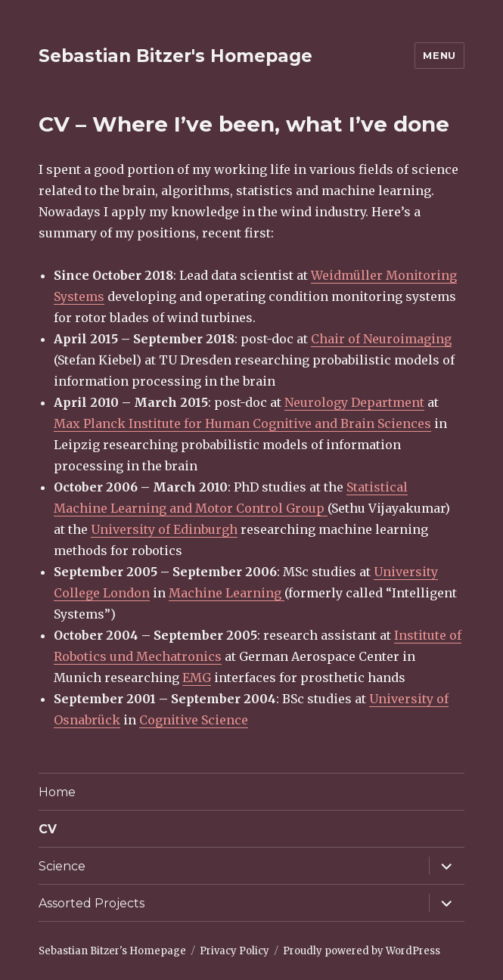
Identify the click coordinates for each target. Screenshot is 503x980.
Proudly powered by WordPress (362, 951)
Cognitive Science (194, 720)
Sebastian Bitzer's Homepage (175, 56)
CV (48, 829)
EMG (197, 678)
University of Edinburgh (164, 529)
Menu (439, 55)
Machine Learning (227, 593)
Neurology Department (354, 402)
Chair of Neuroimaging (381, 339)
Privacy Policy (234, 951)
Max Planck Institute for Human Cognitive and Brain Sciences (242, 423)
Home (57, 792)
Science (62, 866)
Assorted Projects (92, 903)
